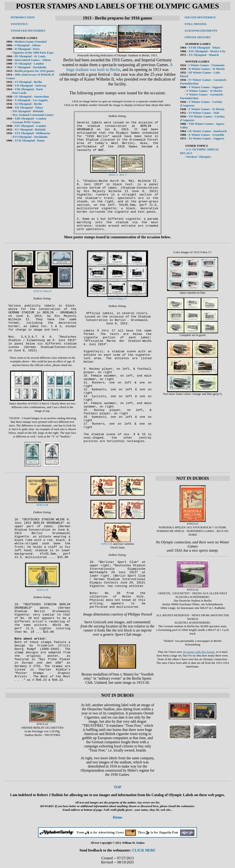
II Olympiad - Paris (27, 49)
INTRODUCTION (22, 17)
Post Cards (19, 93)
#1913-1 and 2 (117, 175)
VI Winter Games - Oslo (204, 113)
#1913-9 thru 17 (117, 299)
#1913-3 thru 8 (42, 291)
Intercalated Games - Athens (33, 60)
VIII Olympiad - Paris (29, 89)
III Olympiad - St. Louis (30, 56)
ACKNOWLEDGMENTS (201, 31)
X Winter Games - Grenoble (206, 135)
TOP (118, 787)
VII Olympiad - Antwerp (31, 85)
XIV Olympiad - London (30, 126)
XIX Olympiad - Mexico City (207, 51)
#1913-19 (42, 590)
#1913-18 (42, 505)
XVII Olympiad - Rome (30, 140)
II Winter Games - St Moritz (207, 69)
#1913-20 (107, 544)
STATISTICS (19, 24)
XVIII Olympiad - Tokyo (204, 47)
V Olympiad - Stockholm (31, 67)
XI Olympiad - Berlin (28, 104)
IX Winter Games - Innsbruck (208, 131)
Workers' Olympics (199, 157)
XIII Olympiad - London (31, 118)
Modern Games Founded (31, 42)
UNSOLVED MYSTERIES (28, 31)
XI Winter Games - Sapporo (206, 138)
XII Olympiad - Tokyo (29, 107)
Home (118, 817)
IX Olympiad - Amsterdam (32, 96)
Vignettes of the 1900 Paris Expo (33, 53)
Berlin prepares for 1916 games (35, 71)
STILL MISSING (196, 24)
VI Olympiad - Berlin (28, 82)
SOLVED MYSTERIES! (200, 17)
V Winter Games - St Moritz (204, 91)
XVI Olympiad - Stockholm (30, 137)
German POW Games (26, 122)
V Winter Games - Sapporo (206, 87)
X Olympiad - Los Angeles (31, 100)
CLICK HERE (144, 850)
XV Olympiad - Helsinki (30, 129)
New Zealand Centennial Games (33, 115)
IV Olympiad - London (29, 64)
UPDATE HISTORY (198, 37)
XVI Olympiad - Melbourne (32, 133)
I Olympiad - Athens (28, 45)
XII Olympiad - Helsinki (28, 111)
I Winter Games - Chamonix (206, 65)
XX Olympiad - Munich (204, 55)
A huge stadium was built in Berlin (120, 67)
